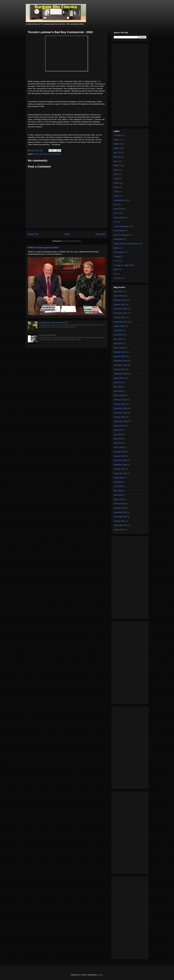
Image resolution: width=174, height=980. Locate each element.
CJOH (116, 192)
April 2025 (118, 343)
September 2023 (121, 421)
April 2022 (118, 495)
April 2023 (118, 443)
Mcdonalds (118, 239)
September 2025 (121, 322)
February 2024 (120, 400)
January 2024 (119, 404)
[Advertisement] (130, 85)
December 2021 (120, 512)
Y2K (115, 274)
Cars (116, 170)
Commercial (119, 200)
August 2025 (119, 326)
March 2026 (119, 296)
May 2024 (118, 387)
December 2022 (120, 460)
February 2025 (120, 352)
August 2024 (119, 378)
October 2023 (119, 417)
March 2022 (119, 499)
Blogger (100, 975)
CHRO (116, 183)
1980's (116, 140)
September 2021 (121, 525)
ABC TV (117, 153)
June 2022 (118, 486)
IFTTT (116, 213)
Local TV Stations (121, 235)
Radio (116, 248)
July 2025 (118, 330)
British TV (118, 166)
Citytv (116, 187)
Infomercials (119, 218)
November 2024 (120, 365)
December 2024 (120, 361)
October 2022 (119, 469)
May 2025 (118, 339)
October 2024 (119, 369)
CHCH (116, 179)
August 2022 (119, 478)
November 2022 (120, 465)
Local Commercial (54, 154)
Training (117, 257)
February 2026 (120, 300)
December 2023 (120, 408)
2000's (36, 154)
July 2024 (118, 382)
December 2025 (120, 309)
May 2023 (118, 439)
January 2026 (119, 304)
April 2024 (118, 391)
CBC (116, 174)
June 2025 (118, 335)
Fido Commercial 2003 (47, 335)
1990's (116, 144)
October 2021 (119, 521)
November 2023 (120, 413)
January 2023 (119, 456)
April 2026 (118, 291)
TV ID (116, 261)
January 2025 (119, 356)
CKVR (116, 196)
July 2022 (118, 482)
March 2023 (119, 447)
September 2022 (121, 473)
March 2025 (119, 348)
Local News (119, 231)
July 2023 (118, 430)
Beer (116, 161)
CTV (116, 205)
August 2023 (119, 426)
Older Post (100, 234)
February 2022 (120, 504)
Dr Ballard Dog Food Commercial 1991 (54, 323)
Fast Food (118, 209)
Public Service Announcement (126, 244)
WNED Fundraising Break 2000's (43, 248)
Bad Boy (43, 154)
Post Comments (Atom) (72, 241)
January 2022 (119, 508)
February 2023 (120, 452)
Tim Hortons (119, 252)
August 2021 (119, 530)
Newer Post (33, 234)
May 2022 (118, 491)
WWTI (116, 269)
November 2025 (120, 313)
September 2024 (121, 374)
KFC (116, 222)
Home (67, 234)
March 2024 (119, 395)
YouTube (117, 135)
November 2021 (120, 517)
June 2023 (118, 434)
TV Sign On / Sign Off (123, 265)
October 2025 (119, 317)
